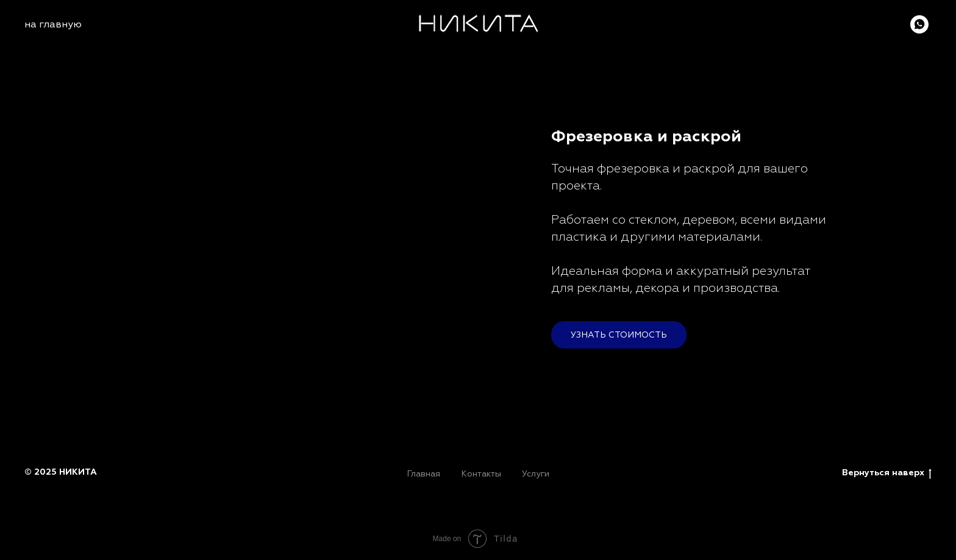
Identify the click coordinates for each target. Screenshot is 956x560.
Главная (423, 474)
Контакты (481, 474)
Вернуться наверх (887, 473)
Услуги (536, 474)
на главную (53, 24)
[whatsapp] (919, 24)
